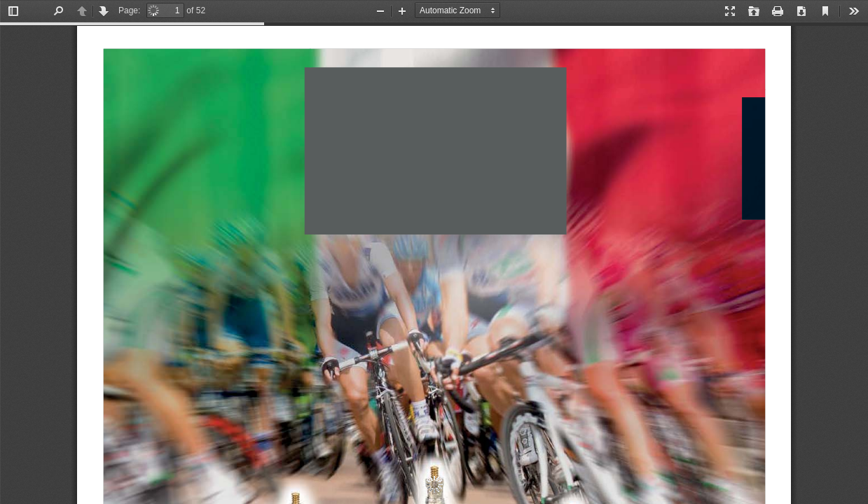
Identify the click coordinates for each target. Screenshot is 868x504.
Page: (129, 10)
